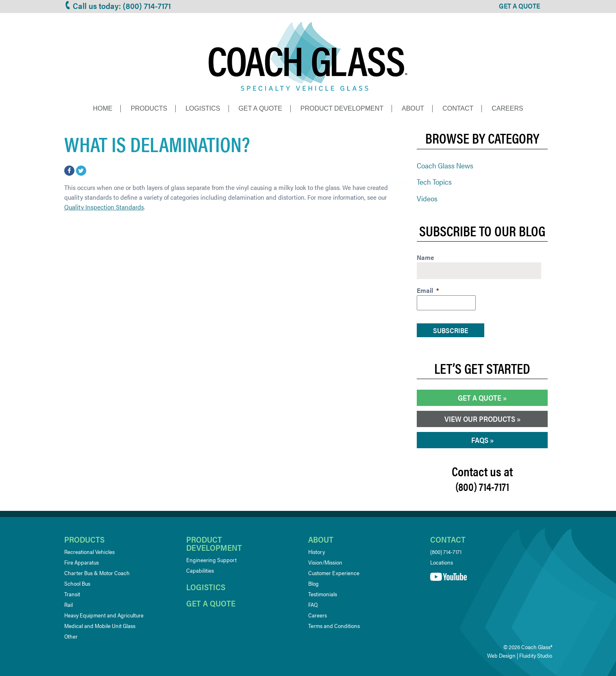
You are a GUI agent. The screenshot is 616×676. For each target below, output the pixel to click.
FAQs (480, 440)
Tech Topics (434, 182)
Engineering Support (211, 560)
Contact (458, 108)
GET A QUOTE (519, 6)
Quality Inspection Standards (104, 207)
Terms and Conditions (334, 626)
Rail (69, 604)
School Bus (77, 583)
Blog (313, 583)
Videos (427, 198)
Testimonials (323, 594)
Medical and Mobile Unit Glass (100, 626)
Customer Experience (334, 573)
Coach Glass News (445, 165)
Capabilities (200, 570)
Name (426, 258)
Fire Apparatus (82, 562)
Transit (72, 594)
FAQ (313, 604)
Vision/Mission (325, 562)
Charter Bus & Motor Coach (97, 573)
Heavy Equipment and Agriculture (104, 615)
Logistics (203, 108)
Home (102, 108)
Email (428, 291)
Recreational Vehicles (89, 552)
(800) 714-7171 (446, 552)
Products (149, 108)
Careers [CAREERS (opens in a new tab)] (507, 108)
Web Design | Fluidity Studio (520, 655)
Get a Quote (260, 108)
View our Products (480, 419)
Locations (442, 562)
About (413, 108)
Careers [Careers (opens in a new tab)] (318, 615)
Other (71, 636)
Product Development (342, 108)
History (317, 552)
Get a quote (211, 603)
